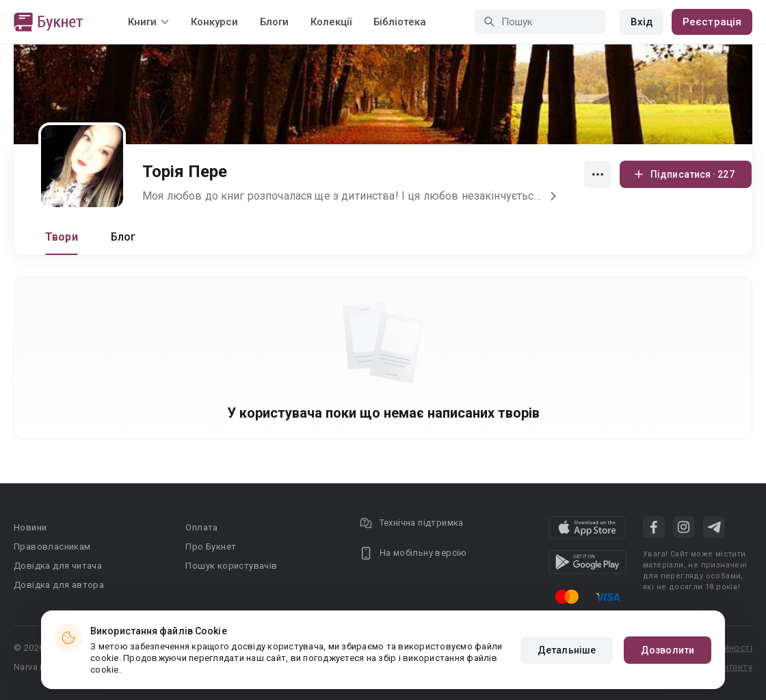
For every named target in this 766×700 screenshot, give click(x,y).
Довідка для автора (59, 585)
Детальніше (567, 650)
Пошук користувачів (231, 566)
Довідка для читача (58, 566)
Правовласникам (52, 547)
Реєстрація (712, 22)
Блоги (274, 22)
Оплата (201, 527)
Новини (30, 527)
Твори (62, 237)
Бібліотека (400, 22)
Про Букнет (211, 547)
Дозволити (668, 650)
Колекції (331, 22)
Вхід (642, 22)
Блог (123, 237)
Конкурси (214, 22)
